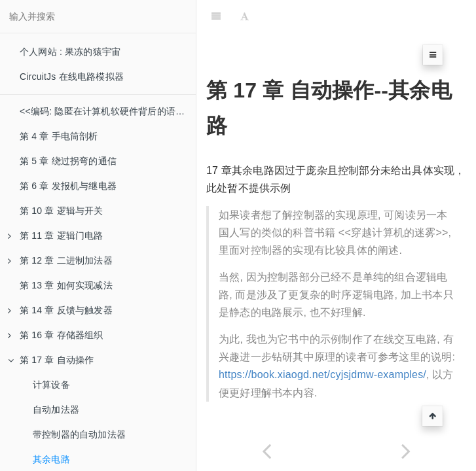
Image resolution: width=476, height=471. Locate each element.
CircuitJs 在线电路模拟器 (72, 77)
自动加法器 (56, 410)
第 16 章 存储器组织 (56, 335)
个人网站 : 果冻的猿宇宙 (70, 52)
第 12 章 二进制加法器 (60, 260)
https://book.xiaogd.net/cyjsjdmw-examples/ (322, 375)
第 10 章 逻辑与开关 (62, 211)
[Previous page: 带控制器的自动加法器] (266, 451)
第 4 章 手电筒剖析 (59, 136)
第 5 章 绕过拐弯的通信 (68, 161)
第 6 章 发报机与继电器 (68, 186)
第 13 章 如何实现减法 (66, 285)
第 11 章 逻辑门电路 (56, 235)
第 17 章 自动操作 (51, 360)
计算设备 (51, 385)
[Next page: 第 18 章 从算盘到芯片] (407, 451)
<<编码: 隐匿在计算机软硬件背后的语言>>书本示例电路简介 (108, 111)
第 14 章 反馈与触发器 (60, 310)
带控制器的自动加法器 (79, 434)
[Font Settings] (245, 16)
